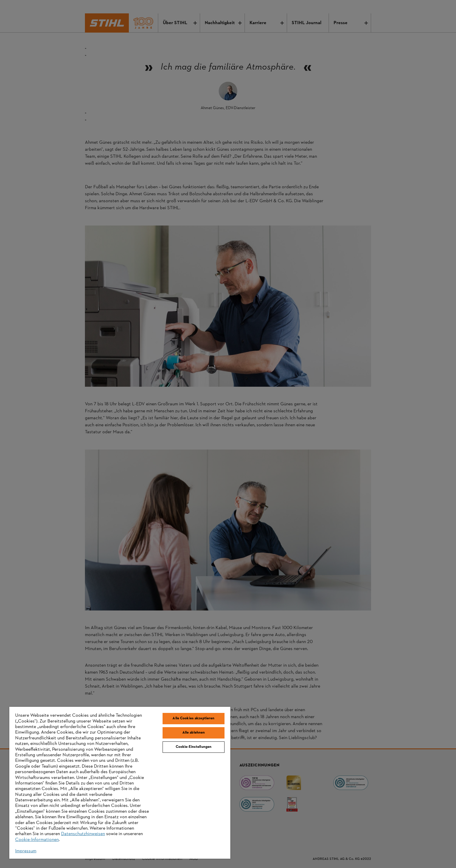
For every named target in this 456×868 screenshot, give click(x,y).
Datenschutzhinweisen (83, 834)
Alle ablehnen (194, 733)
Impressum (26, 851)
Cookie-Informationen (37, 840)
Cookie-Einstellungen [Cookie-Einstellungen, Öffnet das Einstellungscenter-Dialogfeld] (194, 747)
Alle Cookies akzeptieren (193, 718)
